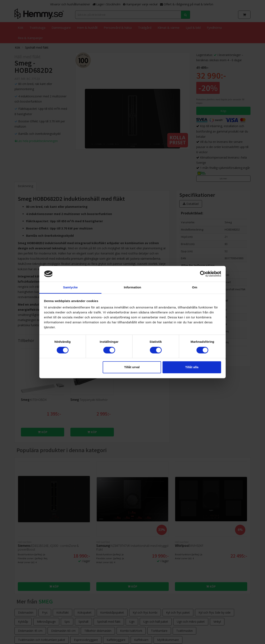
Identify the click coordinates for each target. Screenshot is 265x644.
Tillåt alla (192, 367)
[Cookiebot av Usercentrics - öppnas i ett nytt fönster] (203, 274)
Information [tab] (132, 287)
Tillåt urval (132, 367)
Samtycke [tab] (70, 287)
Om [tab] (195, 287)
